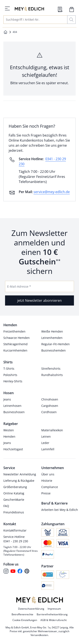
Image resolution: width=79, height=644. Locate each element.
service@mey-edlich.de (52, 192)
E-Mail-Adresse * (19, 286)
